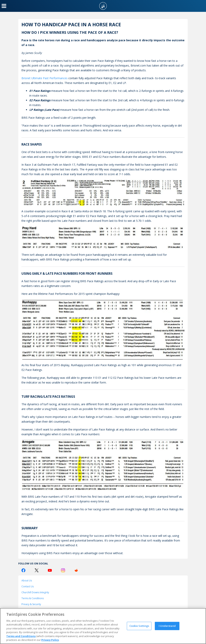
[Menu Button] (4, 6)
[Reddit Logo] (76, 570)
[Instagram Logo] (63, 570)
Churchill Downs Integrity (35, 592)
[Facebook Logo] (23, 570)
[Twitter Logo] (37, 570)
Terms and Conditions (21, 636)
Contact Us (28, 586)
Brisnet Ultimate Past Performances (45, 78)
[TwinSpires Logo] (103, 6)
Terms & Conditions (33, 598)
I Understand (167, 626)
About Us (27, 581)
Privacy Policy (50, 640)
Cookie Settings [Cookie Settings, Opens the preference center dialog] (139, 626)
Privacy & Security (31, 604)
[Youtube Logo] (50, 570)
